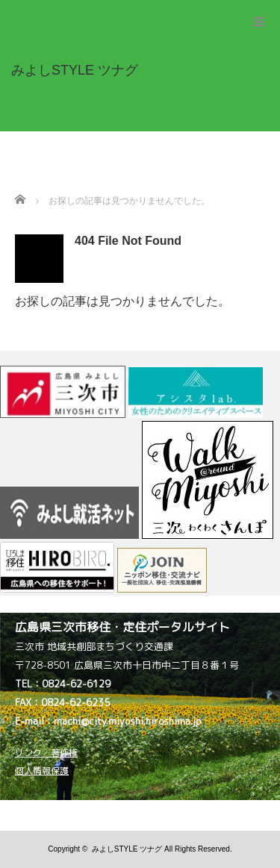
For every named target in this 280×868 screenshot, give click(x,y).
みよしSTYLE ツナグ (127, 849)
